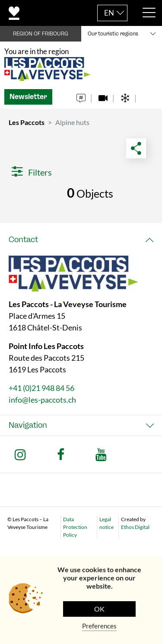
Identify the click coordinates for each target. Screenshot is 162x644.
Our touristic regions (113, 34)
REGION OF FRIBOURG (41, 34)
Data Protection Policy (75, 527)
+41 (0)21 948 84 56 (41, 388)
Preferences (99, 626)
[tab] (81, 240)
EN (109, 13)
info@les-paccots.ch (42, 400)
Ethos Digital (135, 527)
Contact (23, 240)
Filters (32, 172)
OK (99, 609)
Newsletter (28, 97)
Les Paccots (27, 122)
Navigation (28, 425)
